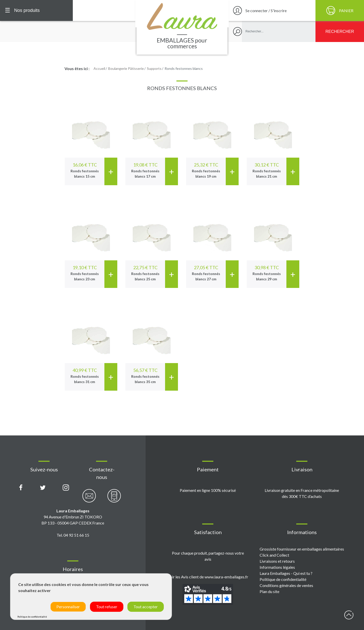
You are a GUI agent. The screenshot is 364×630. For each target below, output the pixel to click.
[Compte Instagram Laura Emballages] (66, 488)
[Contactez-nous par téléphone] (114, 499)
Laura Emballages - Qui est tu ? (286, 573)
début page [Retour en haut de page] (349, 615)
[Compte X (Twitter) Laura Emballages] (43, 488)
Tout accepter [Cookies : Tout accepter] (146, 607)
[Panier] (340, 10)
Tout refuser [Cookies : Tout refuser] (107, 607)
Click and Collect (274, 555)
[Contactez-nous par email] (89, 499)
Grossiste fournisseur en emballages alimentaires (302, 549)
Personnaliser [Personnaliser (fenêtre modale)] (68, 607)
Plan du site (269, 591)
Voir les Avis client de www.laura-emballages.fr (208, 577)
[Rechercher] (340, 31)
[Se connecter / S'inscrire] (271, 10)
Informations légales (277, 567)
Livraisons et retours (277, 561)
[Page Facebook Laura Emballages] (21, 488)
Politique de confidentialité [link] (32, 617)
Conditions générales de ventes (286, 585)
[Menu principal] (36, 10)
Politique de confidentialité (283, 579)
